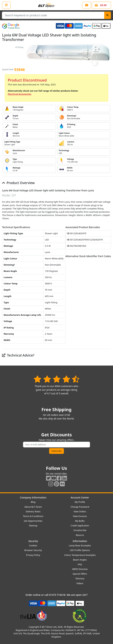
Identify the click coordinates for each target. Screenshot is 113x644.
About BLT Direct (33, 507)
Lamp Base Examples (80, 545)
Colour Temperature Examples (80, 555)
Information (80, 541)
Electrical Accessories (20, 94)
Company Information (33, 497)
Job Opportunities (33, 521)
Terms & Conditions (33, 516)
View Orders (80, 511)
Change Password (80, 507)
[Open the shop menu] (6, 5)
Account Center (80, 497)
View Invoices (80, 516)
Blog (33, 502)
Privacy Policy (33, 555)
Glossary (80, 578)
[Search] (108, 15)
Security (33, 541)
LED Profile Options (80, 550)
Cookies (33, 545)
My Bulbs (80, 521)
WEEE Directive (80, 569)
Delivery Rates (33, 511)
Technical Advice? (18, 355)
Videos (80, 583)
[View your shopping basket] (101, 5)
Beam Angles (80, 560)
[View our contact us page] (87, 5)
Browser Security (33, 550)
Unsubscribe (80, 530)
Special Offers (80, 574)
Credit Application (80, 526)
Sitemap (33, 526)
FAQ (80, 564)
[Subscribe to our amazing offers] (56, 445)
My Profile (80, 502)
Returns (80, 535)
